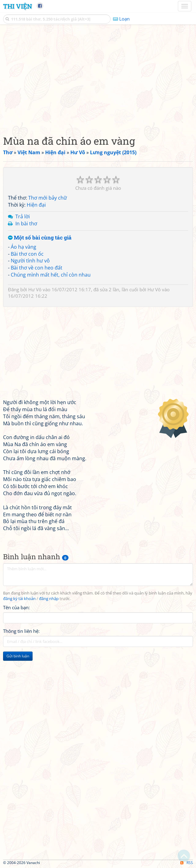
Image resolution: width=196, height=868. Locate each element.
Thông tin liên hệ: (21, 631)
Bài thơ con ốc (27, 254)
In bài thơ (26, 224)
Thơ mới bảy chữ (48, 198)
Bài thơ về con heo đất (37, 268)
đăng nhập (49, 599)
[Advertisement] (98, 78)
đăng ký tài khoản (19, 599)
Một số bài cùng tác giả (40, 238)
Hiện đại (36, 205)
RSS (187, 863)
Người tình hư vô (30, 261)
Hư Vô (35, 289)
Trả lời (23, 216)
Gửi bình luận (18, 656)
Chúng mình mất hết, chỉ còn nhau (51, 275)
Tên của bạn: (16, 607)
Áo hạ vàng (24, 247)
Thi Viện (18, 6)
